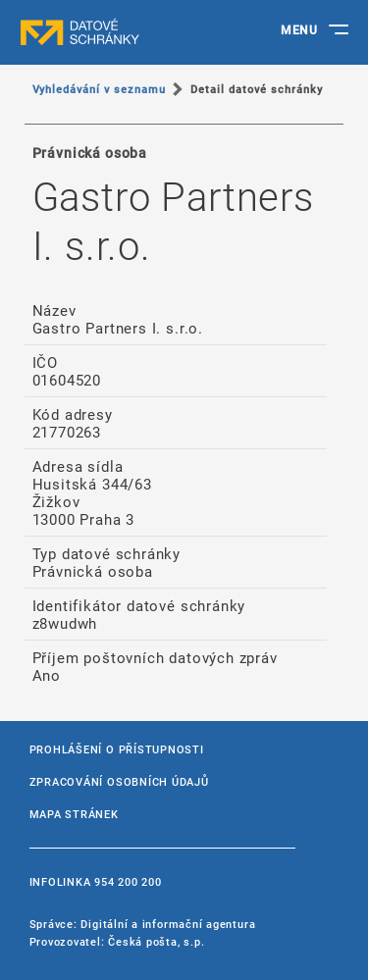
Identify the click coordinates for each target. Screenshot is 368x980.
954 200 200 (128, 881)
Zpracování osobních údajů (119, 781)
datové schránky (118, 32)
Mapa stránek (74, 814)
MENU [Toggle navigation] (299, 29)
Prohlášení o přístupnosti (117, 749)
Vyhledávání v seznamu (100, 89)
